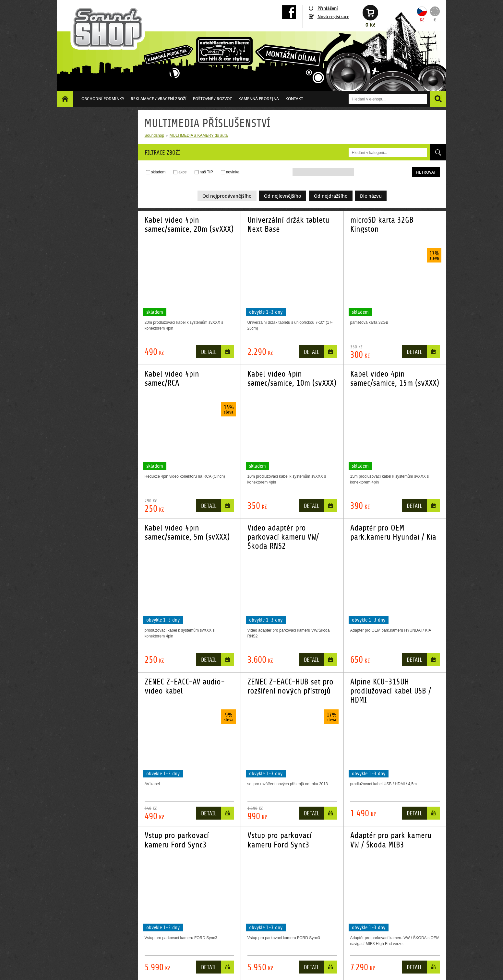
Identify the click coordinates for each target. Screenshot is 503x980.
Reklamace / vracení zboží (159, 99)
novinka (233, 172)
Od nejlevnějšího (283, 196)
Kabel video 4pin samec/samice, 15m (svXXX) (395, 379)
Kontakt (294, 99)
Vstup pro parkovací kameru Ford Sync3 (177, 840)
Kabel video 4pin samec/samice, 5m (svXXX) (187, 532)
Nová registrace (333, 17)
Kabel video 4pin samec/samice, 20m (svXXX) (189, 225)
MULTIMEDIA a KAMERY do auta (199, 135)
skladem (158, 172)
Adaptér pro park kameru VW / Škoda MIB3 (391, 840)
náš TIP (206, 172)
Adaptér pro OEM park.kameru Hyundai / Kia (393, 532)
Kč (422, 20)
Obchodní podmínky (103, 99)
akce (182, 172)
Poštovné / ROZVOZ (212, 99)
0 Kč (370, 25)
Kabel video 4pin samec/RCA (172, 379)
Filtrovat (426, 172)
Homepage (65, 99)
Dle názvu (371, 196)
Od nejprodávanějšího (227, 196)
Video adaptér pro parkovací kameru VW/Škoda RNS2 (283, 537)
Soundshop (155, 135)
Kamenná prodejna (259, 99)
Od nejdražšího (331, 196)
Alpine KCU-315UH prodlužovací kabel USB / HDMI (391, 691)
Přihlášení (328, 8)
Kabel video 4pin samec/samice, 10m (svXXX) (292, 379)
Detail (209, 352)
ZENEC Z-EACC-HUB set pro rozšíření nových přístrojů (290, 686)
